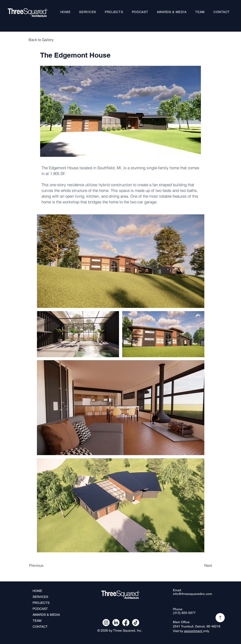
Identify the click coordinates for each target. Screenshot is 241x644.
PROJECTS (41, 603)
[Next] (200, 565)
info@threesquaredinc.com (193, 594)
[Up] (220, 618)
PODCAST (40, 609)
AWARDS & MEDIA (46, 615)
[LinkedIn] (116, 623)
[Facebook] (126, 623)
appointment (194, 631)
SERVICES (40, 597)
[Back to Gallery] (44, 40)
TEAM (37, 621)
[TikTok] (136, 623)
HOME (37, 591)
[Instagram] (106, 623)
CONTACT (40, 627)
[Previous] (44, 565)
